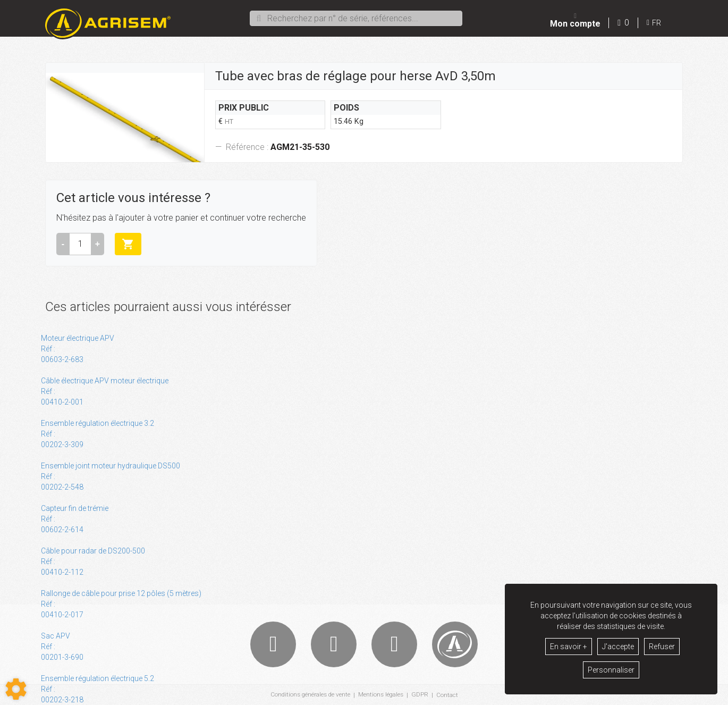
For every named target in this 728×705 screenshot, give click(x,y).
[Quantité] (80, 244)
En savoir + (569, 647)
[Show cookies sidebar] (16, 689)
